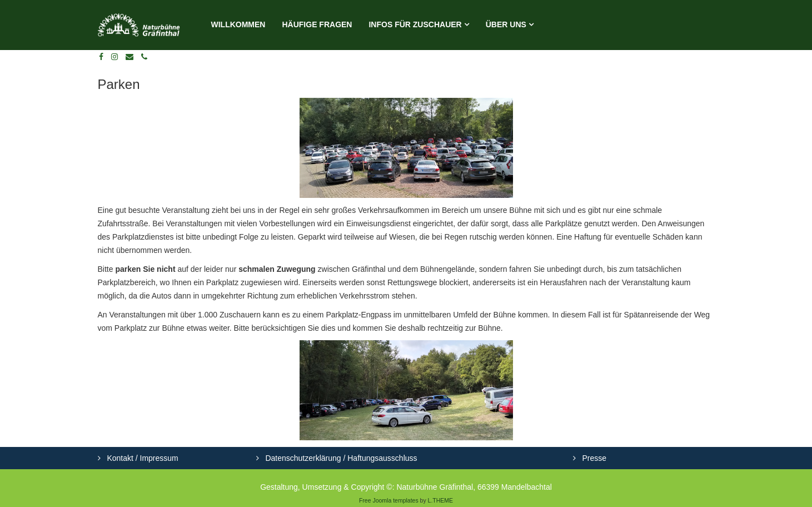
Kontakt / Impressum (142, 458)
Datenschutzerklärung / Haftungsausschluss (340, 458)
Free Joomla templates (389, 500)
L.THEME (441, 500)
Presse (593, 458)
